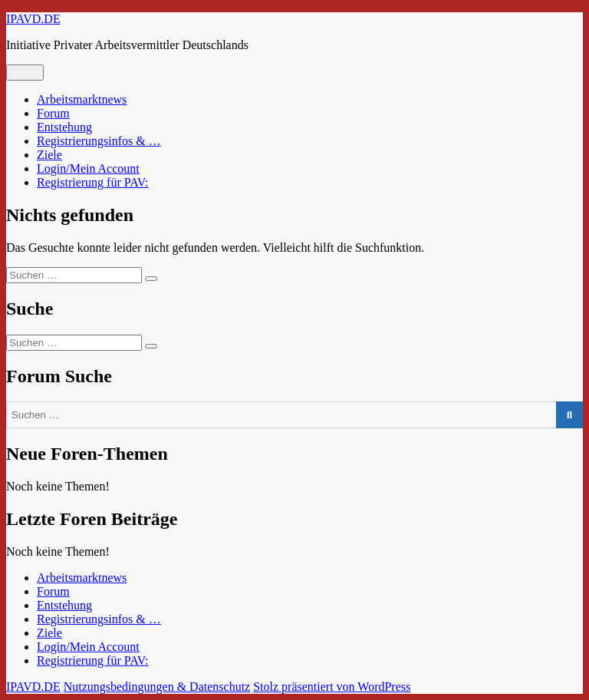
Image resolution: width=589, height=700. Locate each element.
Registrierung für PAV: (92, 182)
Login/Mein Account (88, 168)
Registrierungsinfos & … (99, 141)
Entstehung (64, 127)
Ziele (49, 155)
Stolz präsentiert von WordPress (332, 687)
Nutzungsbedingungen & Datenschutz (157, 687)
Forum (53, 113)
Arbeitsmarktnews (82, 99)
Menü (25, 73)
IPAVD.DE (33, 19)
